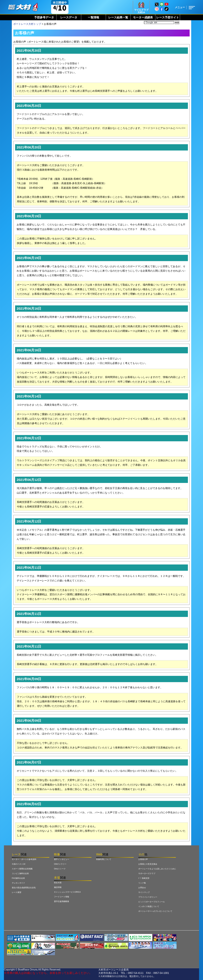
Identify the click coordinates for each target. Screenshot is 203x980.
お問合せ (142, 888)
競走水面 (58, 883)
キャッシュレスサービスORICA (67, 892)
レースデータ (69, 17)
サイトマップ (144, 892)
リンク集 (142, 883)
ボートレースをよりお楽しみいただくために (157, 869)
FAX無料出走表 (18, 878)
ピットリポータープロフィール (152, 902)
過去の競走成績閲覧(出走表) (24, 888)
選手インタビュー (62, 859)
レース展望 (17, 892)
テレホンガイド (18, 883)
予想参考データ (44, 17)
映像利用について (104, 859)
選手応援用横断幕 (62, 901)
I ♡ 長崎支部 (144, 878)
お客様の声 (143, 859)
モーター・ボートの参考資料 (24, 859)
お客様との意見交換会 (148, 864)
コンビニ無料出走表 (20, 873)
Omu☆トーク (60, 869)
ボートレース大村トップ (27, 24)
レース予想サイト (168, 17)
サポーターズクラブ (147, 873)
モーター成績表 (143, 17)
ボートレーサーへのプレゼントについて (155, 911)
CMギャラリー (60, 864)
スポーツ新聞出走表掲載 (22, 869)
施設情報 (58, 887)
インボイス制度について (149, 906)
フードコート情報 (62, 897)
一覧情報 (93, 17)
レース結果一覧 (118, 17)
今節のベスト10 (18, 864)
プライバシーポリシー (148, 897)
